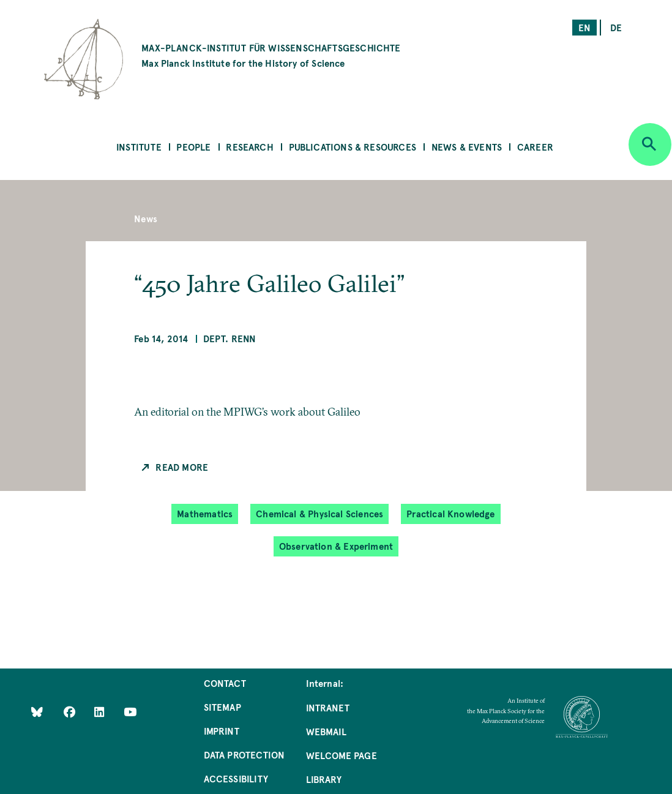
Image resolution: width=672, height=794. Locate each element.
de (616, 27)
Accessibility (236, 778)
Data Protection (245, 755)
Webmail (326, 731)
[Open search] (650, 144)
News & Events (467, 147)
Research (249, 147)
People (193, 147)
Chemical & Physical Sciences (319, 513)
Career (535, 147)
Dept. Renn (230, 338)
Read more (182, 467)
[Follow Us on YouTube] (130, 711)
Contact (225, 683)
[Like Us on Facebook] (71, 711)
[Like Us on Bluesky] (37, 711)
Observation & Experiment (336, 546)
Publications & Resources (353, 147)
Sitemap (222, 707)
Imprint (222, 731)
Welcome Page (342, 755)
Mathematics (205, 513)
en (584, 27)
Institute (139, 147)
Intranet (328, 707)
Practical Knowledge (450, 513)
